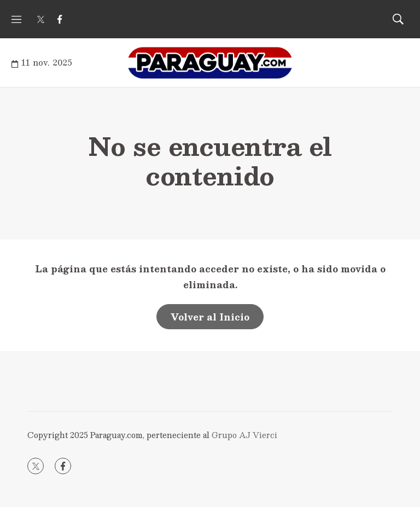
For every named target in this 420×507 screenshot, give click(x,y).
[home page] (210, 63)
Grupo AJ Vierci (244, 435)
